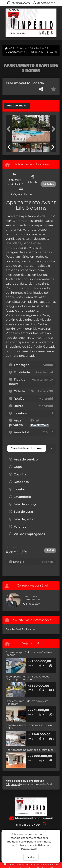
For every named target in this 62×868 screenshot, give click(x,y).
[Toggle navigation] (53, 10)
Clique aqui (13, 784)
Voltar (52, 52)
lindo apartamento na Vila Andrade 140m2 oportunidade (28, 678)
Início (10, 48)
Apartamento (17, 52)
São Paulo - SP (39, 48)
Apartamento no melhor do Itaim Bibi (29, 750)
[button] (9, 129)
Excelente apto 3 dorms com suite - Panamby (28, 702)
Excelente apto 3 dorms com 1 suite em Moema (30, 654)
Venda (23, 48)
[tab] (17, 106)
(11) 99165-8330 (46, 3)
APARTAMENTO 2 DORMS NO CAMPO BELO (30, 727)
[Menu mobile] (31, 23)
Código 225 (36, 52)
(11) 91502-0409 (21, 3)
